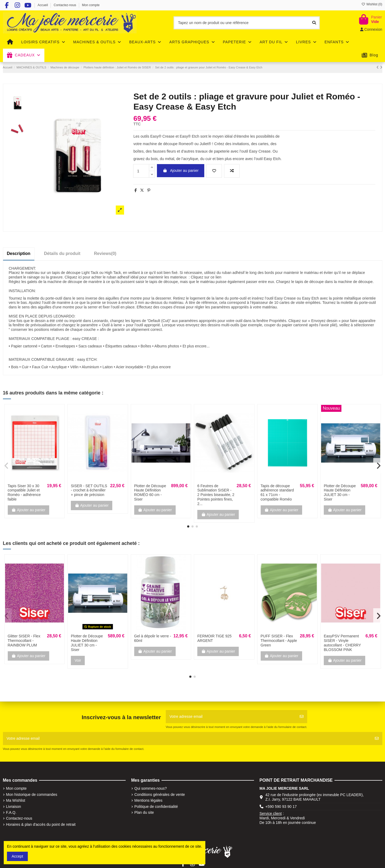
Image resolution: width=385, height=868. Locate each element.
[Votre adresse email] (231, 717)
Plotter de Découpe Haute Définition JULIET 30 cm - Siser (340, 493)
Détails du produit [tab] (62, 253)
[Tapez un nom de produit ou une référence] (314, 23)
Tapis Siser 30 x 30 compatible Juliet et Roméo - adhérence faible (24, 493)
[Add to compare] (232, 171)
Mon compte (91, 5)
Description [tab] (19, 253)
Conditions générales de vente (160, 795)
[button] (188, 526)
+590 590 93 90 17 (281, 807)
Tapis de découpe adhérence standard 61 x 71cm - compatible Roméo (277, 493)
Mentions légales (149, 800)
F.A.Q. (11, 812)
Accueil (43, 5)
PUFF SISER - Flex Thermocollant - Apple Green (279, 641)
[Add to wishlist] (214, 171)
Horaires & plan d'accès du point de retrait (41, 824)
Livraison (14, 807)
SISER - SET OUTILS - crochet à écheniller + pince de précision (89, 490)
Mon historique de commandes (32, 795)
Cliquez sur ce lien (206, 277)
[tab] (105, 254)
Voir (78, 660)
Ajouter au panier (180, 170)
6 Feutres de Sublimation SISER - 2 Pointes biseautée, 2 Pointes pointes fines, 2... (216, 495)
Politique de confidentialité (156, 807)
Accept (18, 856)
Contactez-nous (65, 5)
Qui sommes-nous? (151, 788)
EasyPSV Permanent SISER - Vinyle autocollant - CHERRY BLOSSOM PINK (342, 643)
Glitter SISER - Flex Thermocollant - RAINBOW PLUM (24, 641)
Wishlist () (372, 4)
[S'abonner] (302, 717)
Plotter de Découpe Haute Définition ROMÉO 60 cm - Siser (150, 493)
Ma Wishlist (16, 800)
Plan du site (144, 812)
